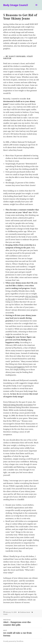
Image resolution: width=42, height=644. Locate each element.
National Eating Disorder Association (18, 405)
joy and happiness (18, 367)
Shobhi (5, 614)
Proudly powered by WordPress (13, 641)
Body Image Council (16, 5)
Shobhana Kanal (25, 612)
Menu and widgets (36, 7)
